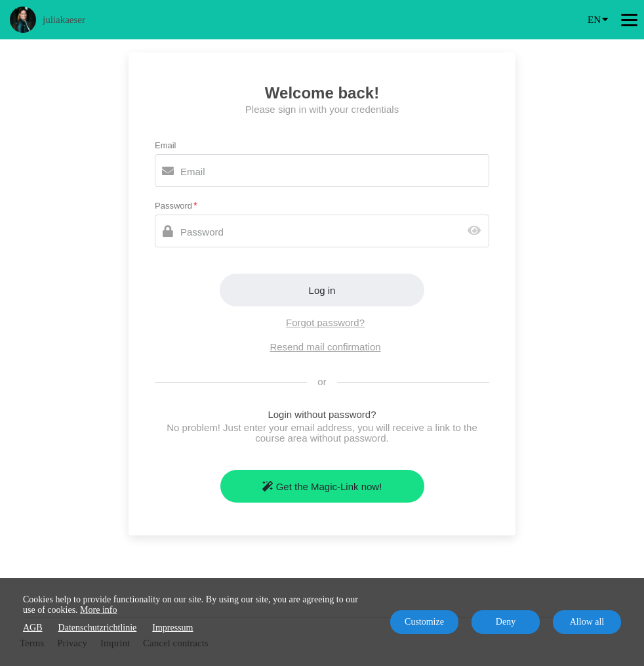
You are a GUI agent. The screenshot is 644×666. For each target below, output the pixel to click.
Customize (424, 622)
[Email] (322, 171)
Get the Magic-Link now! (322, 487)
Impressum (172, 628)
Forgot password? (325, 323)
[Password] (322, 231)
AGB (33, 628)
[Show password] (477, 231)
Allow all (587, 622)
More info (98, 610)
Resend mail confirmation (325, 347)
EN (598, 19)
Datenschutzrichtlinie (98, 628)
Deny (506, 622)
